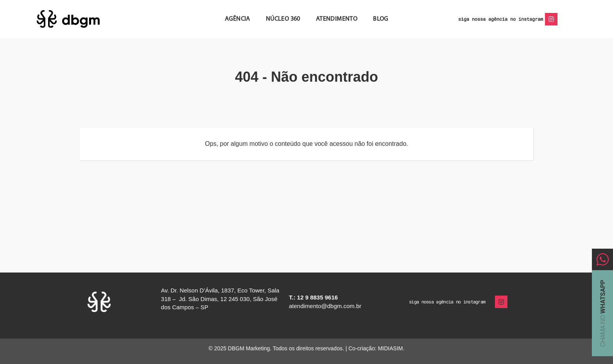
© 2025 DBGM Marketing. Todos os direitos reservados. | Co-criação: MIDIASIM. (307, 348)
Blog (381, 19)
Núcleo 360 (283, 19)
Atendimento (337, 19)
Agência (237, 19)
